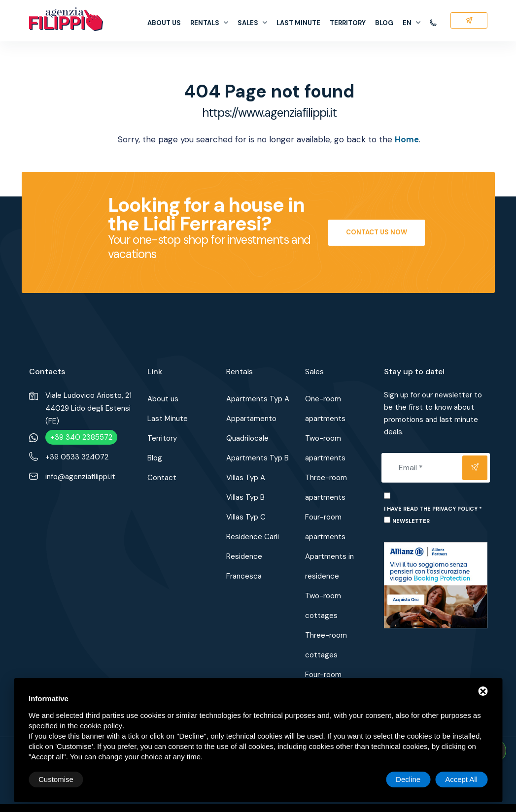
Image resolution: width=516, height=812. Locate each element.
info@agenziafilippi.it (80, 477)
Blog (384, 23)
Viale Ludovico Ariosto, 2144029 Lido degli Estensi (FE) (88, 408)
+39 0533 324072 (77, 457)
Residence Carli (253, 537)
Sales (252, 23)
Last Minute (298, 23)
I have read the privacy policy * (433, 509)
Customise (56, 779)
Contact (162, 478)
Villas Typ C (246, 517)
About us (164, 23)
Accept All (461, 779)
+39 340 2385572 (81, 437)
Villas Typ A (246, 478)
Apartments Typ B (258, 458)
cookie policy (101, 726)
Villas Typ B (245, 497)
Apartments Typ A (258, 399)
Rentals (209, 23)
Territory (348, 23)
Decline (408, 779)
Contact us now (377, 232)
